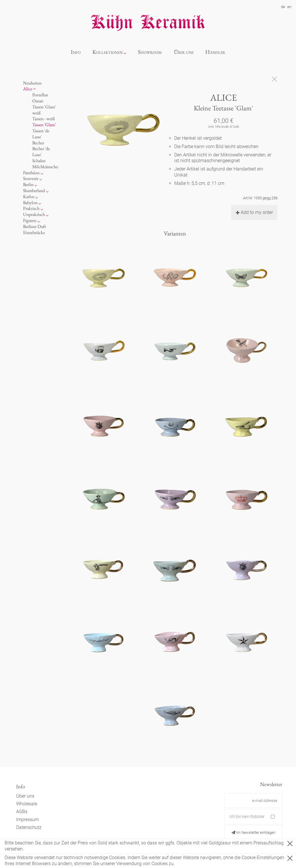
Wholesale (27, 804)
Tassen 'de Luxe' (41, 134)
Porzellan (40, 95)
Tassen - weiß (43, 119)
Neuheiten (32, 83)
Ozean (38, 101)
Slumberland (34, 190)
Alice (28, 89)
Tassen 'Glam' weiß (44, 110)
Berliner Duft (35, 226)
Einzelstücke (34, 232)
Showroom (150, 52)
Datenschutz (29, 827)
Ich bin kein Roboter (247, 817)
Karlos (29, 197)
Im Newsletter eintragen (253, 832)
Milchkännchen (46, 167)
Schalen (39, 161)
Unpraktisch (34, 214)
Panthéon (31, 173)
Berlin (28, 184)
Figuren (30, 220)
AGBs (22, 812)
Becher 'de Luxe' (41, 152)
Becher (38, 143)
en (289, 7)
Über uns (184, 52)
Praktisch (31, 208)
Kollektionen (108, 52)
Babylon (30, 203)
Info (76, 52)
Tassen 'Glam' (44, 125)
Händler (215, 52)
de (283, 7)
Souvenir (31, 178)
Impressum (27, 820)
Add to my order (254, 212)
